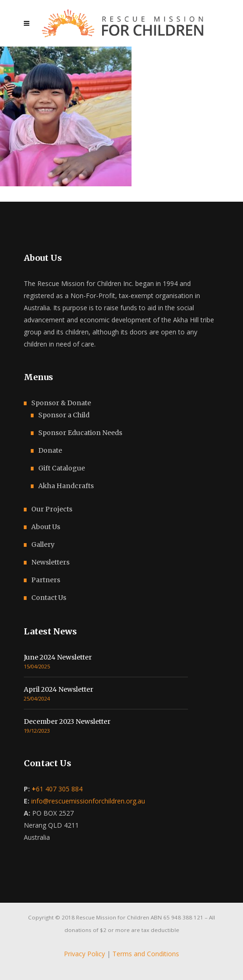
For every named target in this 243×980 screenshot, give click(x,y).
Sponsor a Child (64, 415)
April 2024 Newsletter (59, 689)
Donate (50, 450)
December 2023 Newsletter (67, 721)
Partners (46, 580)
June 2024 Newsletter (58, 657)
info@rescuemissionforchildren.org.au (88, 801)
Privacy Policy (84, 954)
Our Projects (52, 509)
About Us (46, 527)
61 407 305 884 (57, 789)
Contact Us (49, 598)
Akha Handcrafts (66, 486)
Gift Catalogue (62, 468)
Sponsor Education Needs (80, 433)
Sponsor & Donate (61, 403)
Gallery (43, 544)
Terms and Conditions (146, 954)
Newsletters (50, 562)
